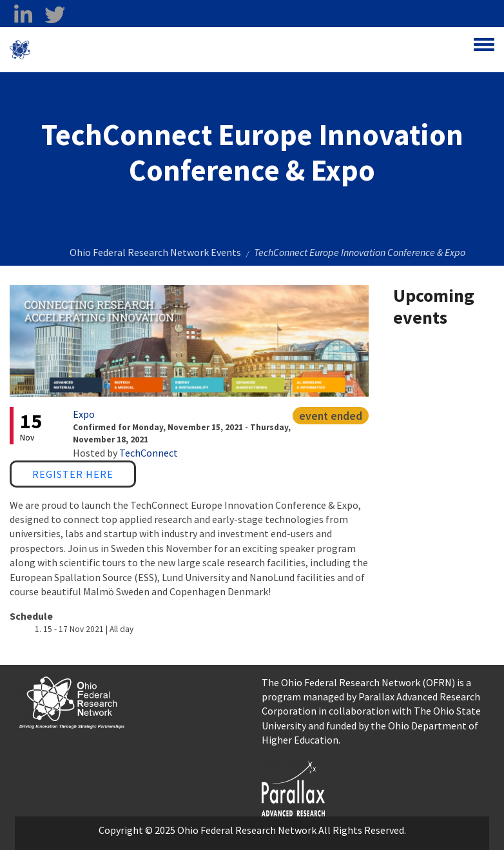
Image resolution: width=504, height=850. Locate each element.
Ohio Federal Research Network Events (155, 252)
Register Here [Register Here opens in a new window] (73, 474)
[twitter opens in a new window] (54, 15)
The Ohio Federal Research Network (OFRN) (358, 682)
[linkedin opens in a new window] (23, 15)
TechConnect (149, 453)
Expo (84, 414)
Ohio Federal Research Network (106, 50)
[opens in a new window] (293, 787)
